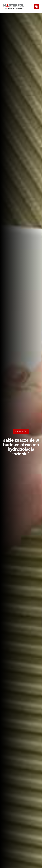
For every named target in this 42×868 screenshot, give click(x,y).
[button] (36, 7)
